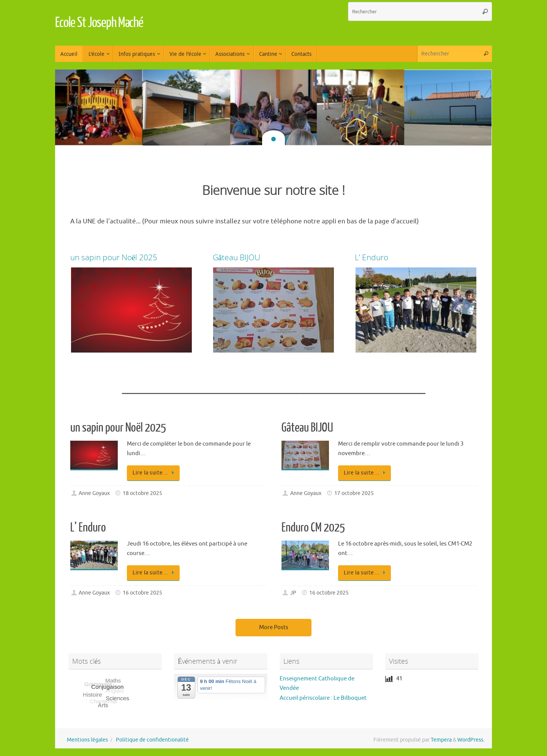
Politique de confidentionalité (152, 740)
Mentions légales (87, 740)
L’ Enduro (88, 528)
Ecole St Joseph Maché (99, 23)
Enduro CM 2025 (313, 528)
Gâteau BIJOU (307, 428)
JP (293, 593)
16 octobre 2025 (142, 593)
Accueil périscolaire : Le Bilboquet (323, 698)
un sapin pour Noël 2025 (118, 428)
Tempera (441, 740)
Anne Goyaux (94, 493)
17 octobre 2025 (354, 493)
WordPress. (471, 740)
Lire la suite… (155, 473)
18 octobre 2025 (142, 493)
